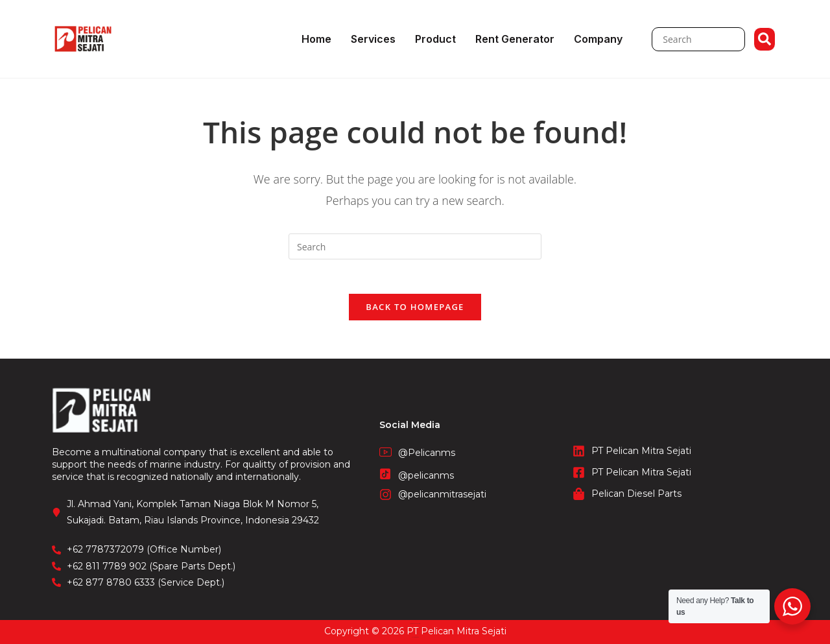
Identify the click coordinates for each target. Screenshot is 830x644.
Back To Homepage (415, 312)
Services (373, 39)
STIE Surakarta (415, 637)
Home (316, 39)
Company (598, 39)
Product (435, 39)
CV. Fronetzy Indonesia (415, 624)
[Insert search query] (415, 246)
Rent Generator (515, 39)
